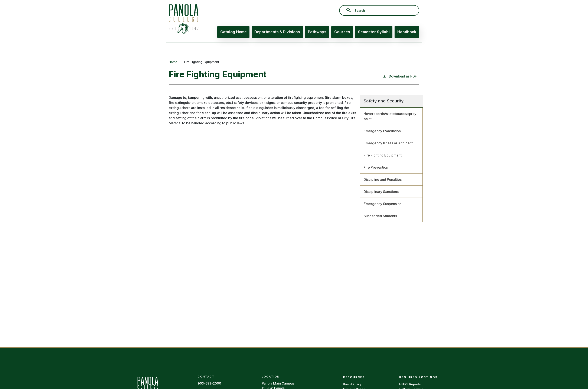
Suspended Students (380, 216)
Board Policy (352, 384)
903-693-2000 (209, 383)
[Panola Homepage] (148, 386)
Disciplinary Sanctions (381, 192)
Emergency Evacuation (382, 131)
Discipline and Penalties (383, 179)
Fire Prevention (376, 167)
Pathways (317, 32)
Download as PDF (400, 76)
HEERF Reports (410, 384)
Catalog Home (233, 32)
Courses (342, 32)
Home (173, 62)
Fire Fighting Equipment (383, 155)
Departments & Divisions (277, 32)
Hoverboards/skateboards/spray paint (390, 116)
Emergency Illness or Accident (388, 143)
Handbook (407, 32)
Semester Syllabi (374, 32)
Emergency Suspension (383, 204)
